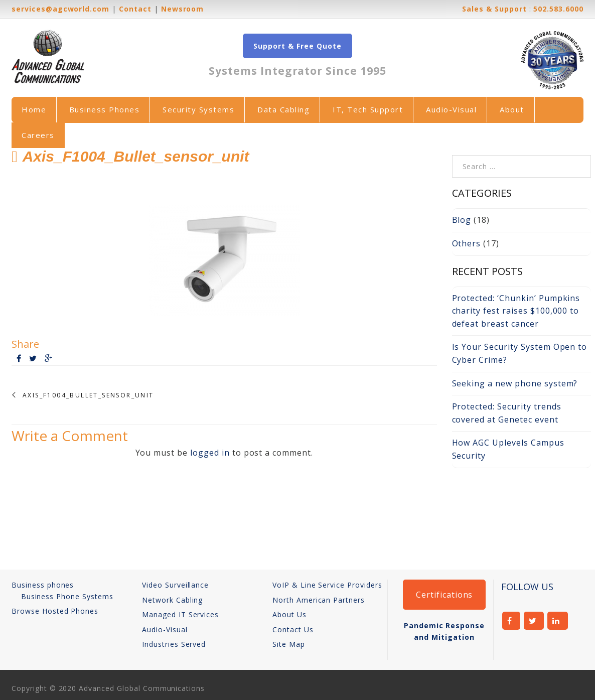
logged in (210, 453)
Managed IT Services (180, 614)
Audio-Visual (451, 109)
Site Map (289, 644)
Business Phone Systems (67, 596)
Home (34, 109)
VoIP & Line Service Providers (327, 585)
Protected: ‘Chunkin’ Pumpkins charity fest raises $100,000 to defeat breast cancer (516, 311)
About (512, 109)
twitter (534, 621)
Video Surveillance (175, 585)
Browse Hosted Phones (55, 611)
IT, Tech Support (368, 109)
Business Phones (105, 109)
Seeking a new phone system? (515, 383)
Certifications (444, 595)
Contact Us (293, 629)
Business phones (43, 585)
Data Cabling (283, 109)
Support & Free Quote (297, 46)
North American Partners (319, 600)
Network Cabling (172, 600)
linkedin (558, 621)
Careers (38, 135)
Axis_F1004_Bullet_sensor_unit (88, 395)
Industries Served (174, 644)
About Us (289, 614)
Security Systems (198, 109)
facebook (511, 621)
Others (467, 243)
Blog (462, 220)
